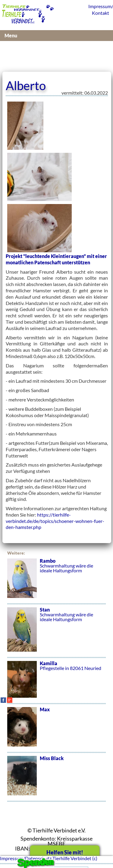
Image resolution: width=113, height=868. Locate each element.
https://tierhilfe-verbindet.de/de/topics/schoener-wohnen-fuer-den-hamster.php (55, 521)
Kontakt (100, 13)
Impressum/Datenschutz (99, 6)
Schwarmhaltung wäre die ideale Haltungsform (56, 581)
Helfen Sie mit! (65, 852)
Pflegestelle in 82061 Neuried (56, 683)
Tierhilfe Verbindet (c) (75, 858)
